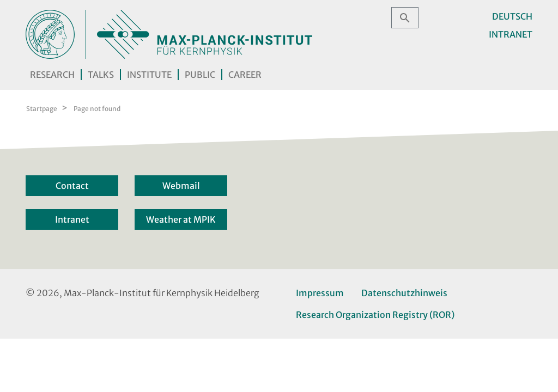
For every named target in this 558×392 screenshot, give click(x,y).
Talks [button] (101, 75)
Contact (72, 186)
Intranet (511, 34)
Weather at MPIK (181, 219)
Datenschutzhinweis (404, 293)
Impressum (320, 293)
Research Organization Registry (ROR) (375, 315)
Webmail (181, 186)
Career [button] (245, 75)
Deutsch (512, 16)
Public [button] (200, 75)
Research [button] (52, 75)
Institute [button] (149, 75)
